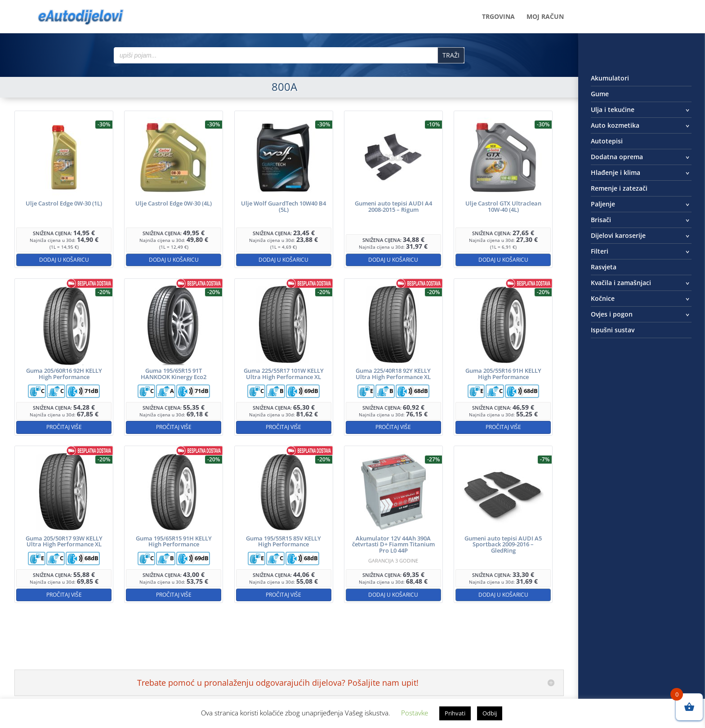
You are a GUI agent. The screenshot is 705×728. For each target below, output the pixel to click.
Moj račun (545, 17)
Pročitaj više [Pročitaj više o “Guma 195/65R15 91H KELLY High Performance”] (174, 595)
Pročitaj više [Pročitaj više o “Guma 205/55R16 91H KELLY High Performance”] (503, 427)
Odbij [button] (490, 713)
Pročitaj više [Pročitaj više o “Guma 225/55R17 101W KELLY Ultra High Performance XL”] (283, 427)
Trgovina (498, 17)
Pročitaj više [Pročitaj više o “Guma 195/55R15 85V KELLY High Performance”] (283, 595)
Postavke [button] (415, 713)
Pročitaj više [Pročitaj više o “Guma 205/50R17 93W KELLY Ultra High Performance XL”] (64, 595)
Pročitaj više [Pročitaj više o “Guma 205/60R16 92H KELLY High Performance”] (64, 427)
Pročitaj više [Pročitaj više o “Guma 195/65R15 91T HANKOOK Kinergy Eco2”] (174, 427)
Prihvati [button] (455, 713)
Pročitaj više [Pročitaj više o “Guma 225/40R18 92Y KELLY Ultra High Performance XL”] (393, 427)
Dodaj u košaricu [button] (64, 260)
